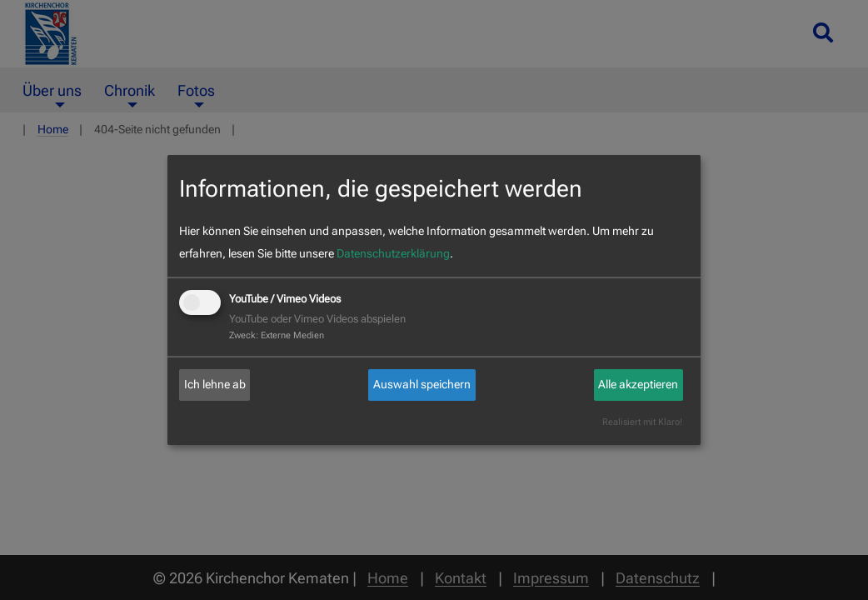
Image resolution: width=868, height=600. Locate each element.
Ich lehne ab (215, 384)
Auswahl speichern (422, 384)
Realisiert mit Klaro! (642, 422)
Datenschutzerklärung (393, 253)
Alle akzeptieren (638, 384)
